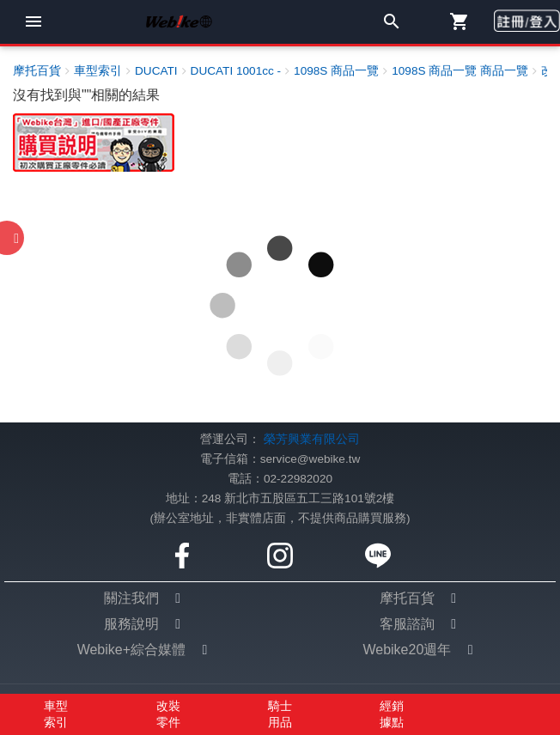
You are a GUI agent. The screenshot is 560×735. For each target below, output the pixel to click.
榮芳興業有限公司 (312, 439)
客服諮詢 (407, 624)
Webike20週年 (407, 650)
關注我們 (131, 598)
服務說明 (131, 624)
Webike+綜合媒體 (131, 650)
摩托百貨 (407, 598)
